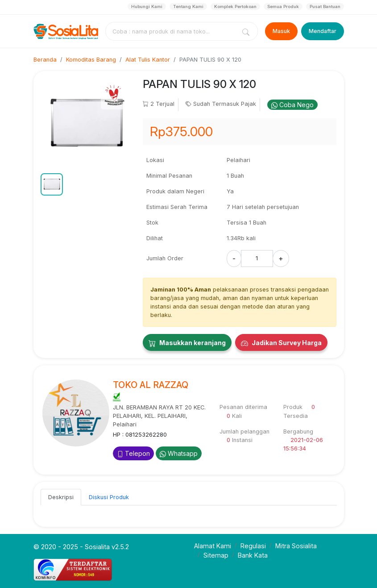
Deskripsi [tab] (61, 497)
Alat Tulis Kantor (148, 60)
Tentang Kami (188, 6)
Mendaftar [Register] (323, 31)
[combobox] (172, 31)
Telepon (133, 453)
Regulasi (253, 546)
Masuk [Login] (281, 31)
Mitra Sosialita (296, 546)
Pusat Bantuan (325, 6)
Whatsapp (179, 453)
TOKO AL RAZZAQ (151, 385)
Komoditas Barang (91, 60)
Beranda (45, 60)
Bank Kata (253, 555)
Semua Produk (283, 6)
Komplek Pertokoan (235, 6)
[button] (52, 184)
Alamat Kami (213, 546)
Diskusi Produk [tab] (109, 497)
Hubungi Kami (147, 6)
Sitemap (216, 555)
